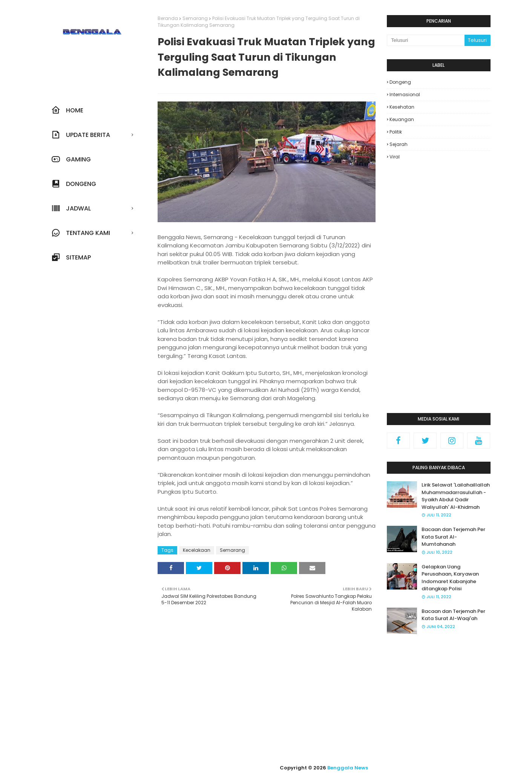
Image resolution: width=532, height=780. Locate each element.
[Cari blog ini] (426, 40)
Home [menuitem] (67, 110)
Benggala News (348, 768)
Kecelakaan (197, 550)
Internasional (405, 94)
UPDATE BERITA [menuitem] (81, 135)
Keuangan (402, 119)
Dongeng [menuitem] (74, 184)
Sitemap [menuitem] (71, 257)
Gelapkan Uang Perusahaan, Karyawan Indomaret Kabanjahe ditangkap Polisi (450, 578)
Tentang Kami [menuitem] (81, 233)
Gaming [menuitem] (71, 159)
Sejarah (399, 144)
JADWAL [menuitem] (71, 208)
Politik (396, 132)
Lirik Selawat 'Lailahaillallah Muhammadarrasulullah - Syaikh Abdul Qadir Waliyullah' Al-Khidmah (456, 496)
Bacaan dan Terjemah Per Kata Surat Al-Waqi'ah (453, 615)
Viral (395, 157)
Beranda (168, 18)
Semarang (195, 18)
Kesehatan (402, 107)
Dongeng (400, 82)
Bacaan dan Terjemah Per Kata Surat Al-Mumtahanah (453, 537)
